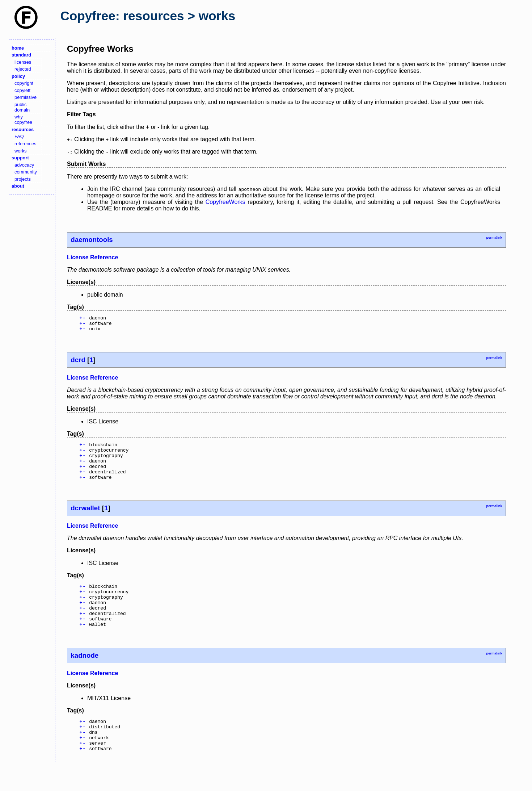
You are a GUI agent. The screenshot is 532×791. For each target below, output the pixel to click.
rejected (23, 69)
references (25, 144)
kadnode (85, 675)
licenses (23, 62)
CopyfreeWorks (225, 202)
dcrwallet (85, 519)
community (26, 172)
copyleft (22, 90)
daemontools (92, 240)
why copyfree (23, 120)
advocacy (24, 165)
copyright (24, 83)
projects (23, 179)
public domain (22, 107)
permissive (26, 97)
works (20, 151)
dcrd (78, 363)
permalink (494, 238)
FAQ (19, 136)
